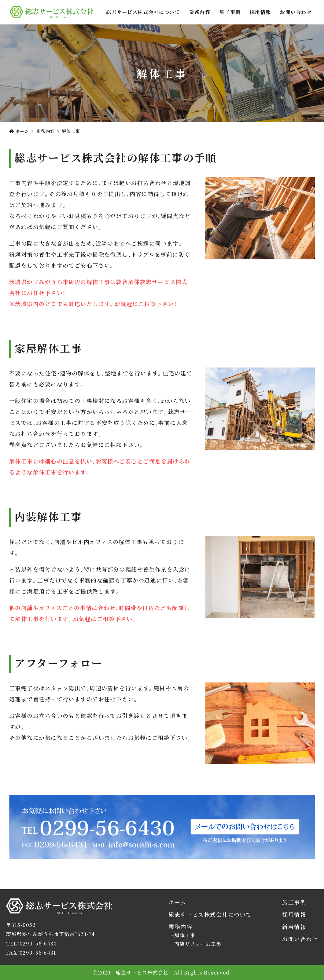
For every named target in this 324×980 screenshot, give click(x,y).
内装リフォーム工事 (198, 944)
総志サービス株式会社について (143, 12)
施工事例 (230, 12)
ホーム (177, 902)
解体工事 (185, 935)
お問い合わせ (296, 12)
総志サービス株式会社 (33, 914)
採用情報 (260, 12)
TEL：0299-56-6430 (31, 943)
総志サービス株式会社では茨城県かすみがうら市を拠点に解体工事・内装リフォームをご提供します (52, 12)
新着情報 (294, 927)
